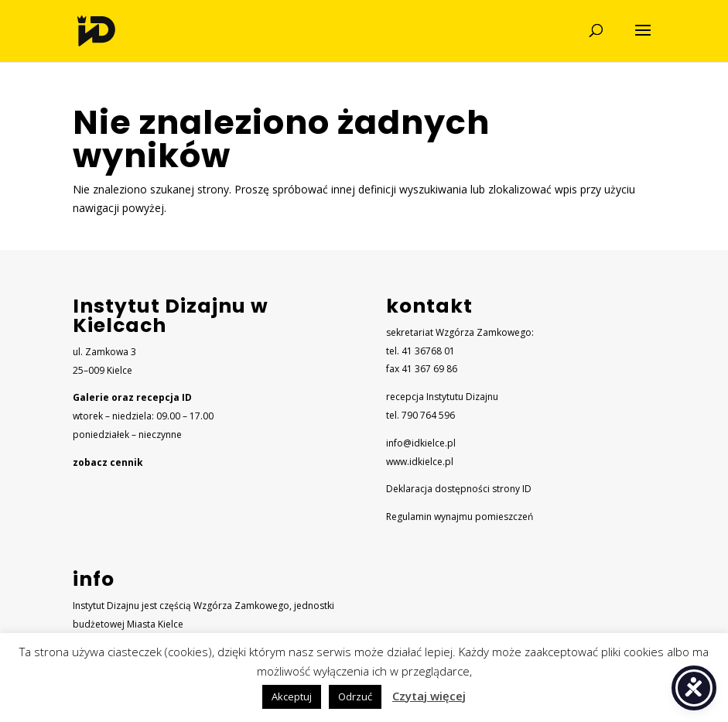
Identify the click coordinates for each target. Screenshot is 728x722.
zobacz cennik (108, 462)
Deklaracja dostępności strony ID (459, 489)
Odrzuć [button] (355, 696)
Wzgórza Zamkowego (241, 606)
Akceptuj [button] (292, 696)
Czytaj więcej (429, 696)
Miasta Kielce (155, 624)
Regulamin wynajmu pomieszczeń (460, 517)
